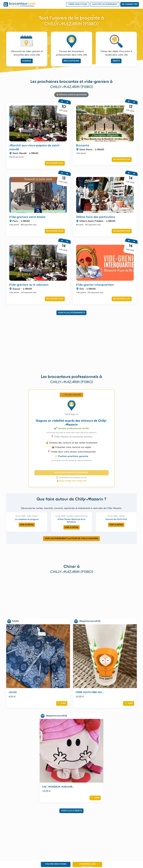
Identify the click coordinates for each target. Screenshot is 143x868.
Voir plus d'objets (71, 811)
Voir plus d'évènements (71, 313)
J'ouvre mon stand (56, 864)
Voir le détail (27, 525)
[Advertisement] (71, 347)
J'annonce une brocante (87, 865)
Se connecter (130, 4)
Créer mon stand (78, 4)
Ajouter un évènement (105, 4)
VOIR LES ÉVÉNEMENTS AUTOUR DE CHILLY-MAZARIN (71, 539)
